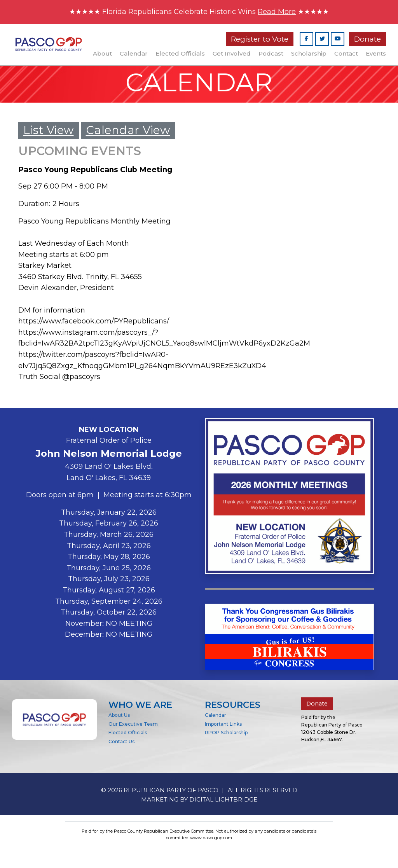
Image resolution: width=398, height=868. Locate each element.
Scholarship (309, 54)
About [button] (102, 54)
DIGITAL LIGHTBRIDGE (223, 813)
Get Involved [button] (232, 54)
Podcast (271, 54)
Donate (367, 39)
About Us (119, 729)
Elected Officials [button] (180, 54)
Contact (346, 54)
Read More (280, 12)
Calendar (134, 54)
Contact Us (121, 755)
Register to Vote (260, 39)
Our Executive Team (133, 738)
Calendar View (128, 132)
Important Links (223, 738)
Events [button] (376, 54)
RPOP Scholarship (226, 747)
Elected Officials (128, 747)
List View (49, 132)
